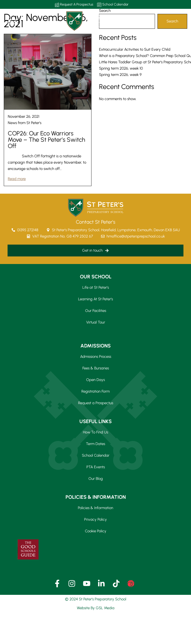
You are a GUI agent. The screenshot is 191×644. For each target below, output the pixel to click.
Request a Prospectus (96, 403)
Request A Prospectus (74, 5)
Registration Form (95, 391)
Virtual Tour (96, 322)
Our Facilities (96, 311)
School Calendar (113, 5)
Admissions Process (96, 357)
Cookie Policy (96, 531)
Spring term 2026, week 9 (120, 75)
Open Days (95, 380)
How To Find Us (95, 432)
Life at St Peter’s (96, 287)
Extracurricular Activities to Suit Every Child (135, 49)
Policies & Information (95, 508)
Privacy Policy (95, 519)
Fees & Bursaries (96, 368)
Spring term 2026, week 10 (121, 68)
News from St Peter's (25, 123)
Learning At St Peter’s (95, 299)
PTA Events (96, 467)
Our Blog (96, 479)
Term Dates (95, 444)
